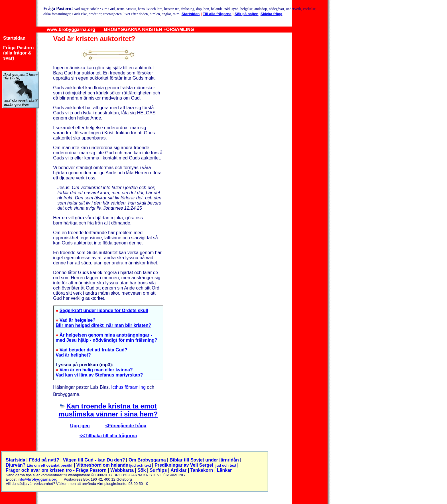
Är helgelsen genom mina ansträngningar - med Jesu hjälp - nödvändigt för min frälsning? (106, 338)
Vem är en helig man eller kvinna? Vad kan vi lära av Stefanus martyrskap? (99, 372)
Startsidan (191, 14)
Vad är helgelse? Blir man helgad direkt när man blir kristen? (103, 323)
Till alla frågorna (217, 14)
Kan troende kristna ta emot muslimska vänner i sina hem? (108, 410)
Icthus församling (128, 387)
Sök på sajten (247, 14)
